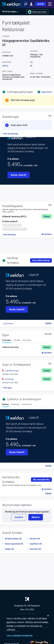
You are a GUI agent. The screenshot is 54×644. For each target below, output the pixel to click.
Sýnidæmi (47, 234)
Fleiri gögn (7, 388)
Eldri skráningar (9, 235)
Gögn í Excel (44, 92)
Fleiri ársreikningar (10, 134)
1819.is (5, 66)
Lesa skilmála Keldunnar (20, 636)
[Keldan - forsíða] (11, 4)
